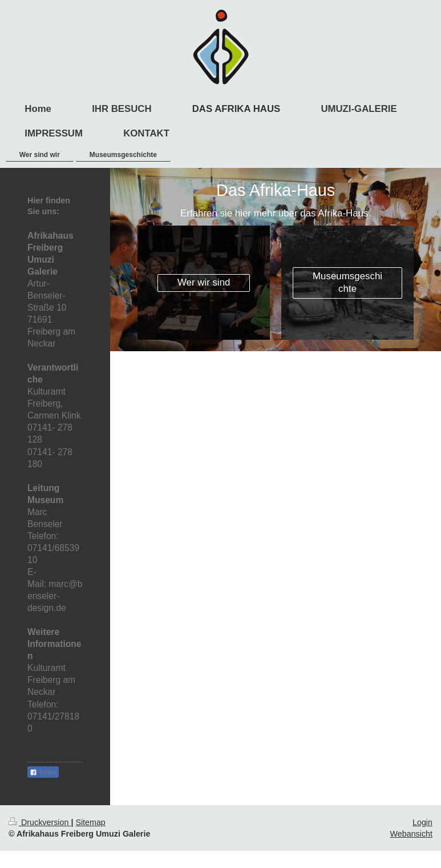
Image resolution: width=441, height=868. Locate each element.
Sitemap (90, 822)
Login (422, 822)
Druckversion (40, 822)
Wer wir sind (204, 282)
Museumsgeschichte (347, 283)
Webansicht (411, 834)
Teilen (43, 773)
